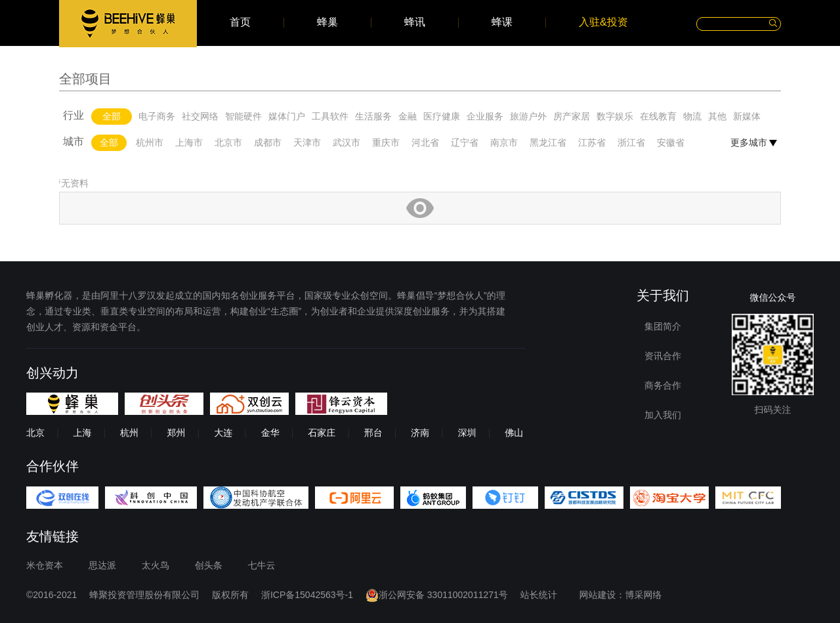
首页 (240, 22)
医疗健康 (442, 116)
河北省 (425, 142)
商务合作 (663, 385)
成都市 (268, 142)
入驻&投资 (603, 22)
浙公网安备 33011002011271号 (437, 595)
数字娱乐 (615, 116)
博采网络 (644, 595)
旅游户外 (528, 116)
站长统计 (539, 595)
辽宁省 (465, 142)
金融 (408, 116)
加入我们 (663, 415)
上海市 (189, 142)
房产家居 (572, 116)
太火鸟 (156, 565)
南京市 (504, 142)
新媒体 (747, 116)
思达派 (102, 565)
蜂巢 (327, 22)
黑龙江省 (548, 142)
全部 (112, 116)
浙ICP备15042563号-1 (307, 595)
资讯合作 (663, 356)
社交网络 (200, 116)
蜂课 (502, 22)
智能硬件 (243, 116)
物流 (692, 116)
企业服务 (485, 116)
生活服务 (373, 116)
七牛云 (262, 565)
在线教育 (658, 116)
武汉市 (346, 142)
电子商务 (157, 116)
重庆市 (386, 142)
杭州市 (150, 142)
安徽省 (671, 142)
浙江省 (631, 142)
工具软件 (330, 116)
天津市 (307, 142)
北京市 (228, 142)
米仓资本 (45, 565)
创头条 (209, 565)
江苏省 (592, 142)
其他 (717, 116)
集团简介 (663, 326)
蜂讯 (415, 22)
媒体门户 (287, 116)
